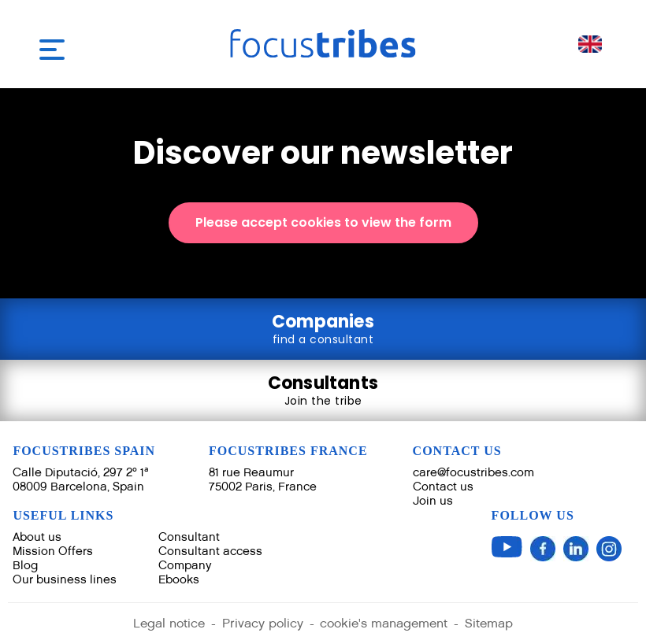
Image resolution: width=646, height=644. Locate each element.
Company (185, 565)
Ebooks (179, 579)
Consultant (189, 537)
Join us (433, 500)
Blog (25, 565)
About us (37, 537)
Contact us (443, 486)
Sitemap (490, 624)
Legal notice (169, 624)
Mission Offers (53, 551)
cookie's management (384, 624)
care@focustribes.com (473, 472)
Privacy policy (263, 624)
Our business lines (65, 579)
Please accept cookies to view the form (323, 222)
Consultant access (210, 551)
